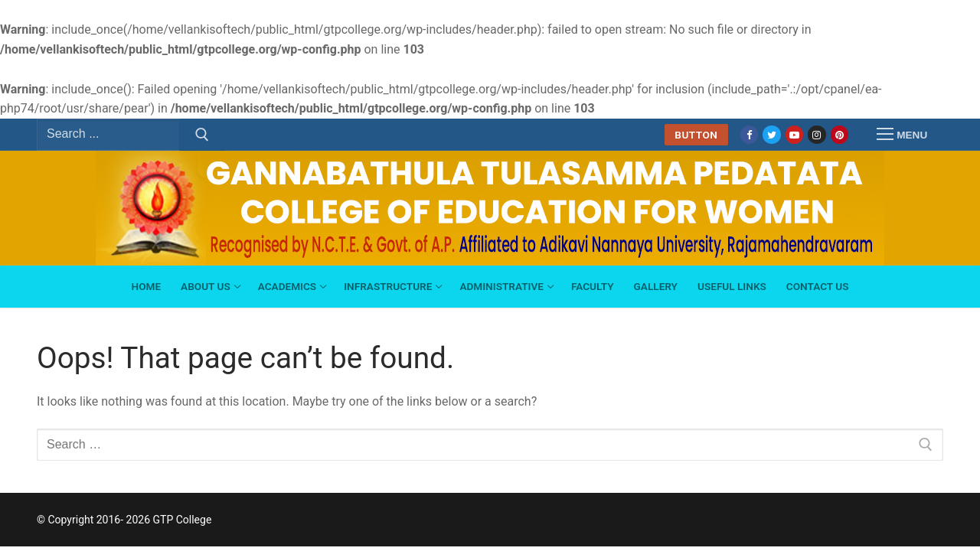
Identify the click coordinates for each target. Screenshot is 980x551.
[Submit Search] (202, 135)
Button (696, 135)
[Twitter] (771, 134)
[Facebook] (749, 134)
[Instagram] (817, 134)
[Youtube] (794, 134)
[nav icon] (902, 135)
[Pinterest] (840, 134)
